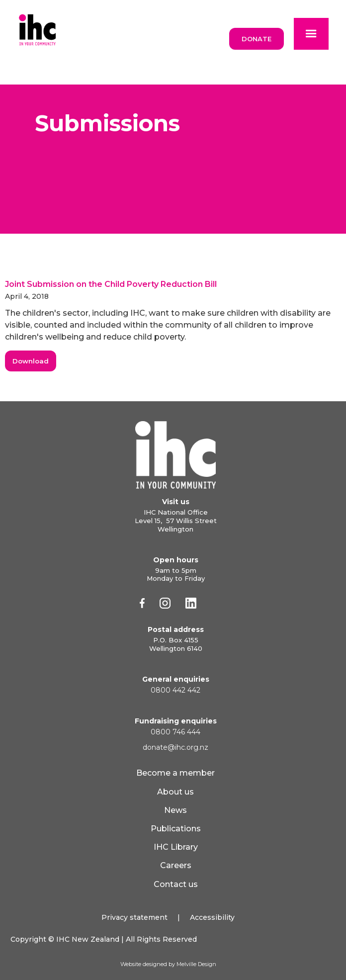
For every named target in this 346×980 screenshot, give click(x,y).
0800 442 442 (175, 690)
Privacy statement (134, 917)
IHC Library (176, 847)
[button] (311, 34)
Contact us (176, 884)
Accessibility (212, 917)
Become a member (175, 773)
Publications (176, 829)
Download (31, 361)
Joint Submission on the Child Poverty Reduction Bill (111, 284)
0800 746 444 (175, 732)
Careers (176, 865)
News (175, 810)
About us (175, 792)
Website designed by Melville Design (168, 964)
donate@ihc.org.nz (175, 747)
